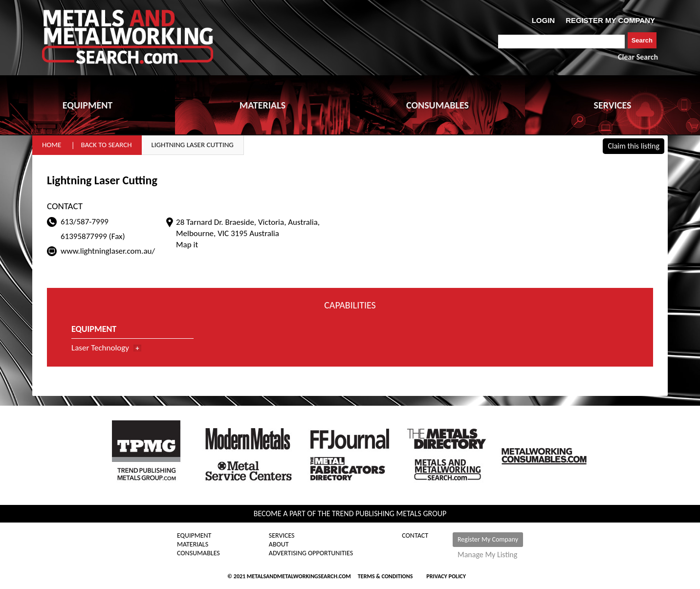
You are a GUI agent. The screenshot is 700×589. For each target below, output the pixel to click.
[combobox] (561, 42)
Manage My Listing (487, 555)
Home (52, 145)
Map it (187, 245)
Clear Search (638, 57)
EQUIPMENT (87, 105)
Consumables (198, 553)
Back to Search (106, 145)
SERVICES (613, 105)
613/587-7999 (85, 222)
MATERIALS (262, 105)
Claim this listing (634, 146)
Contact (415, 536)
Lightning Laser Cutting (193, 145)
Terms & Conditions (385, 576)
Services (282, 536)
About (279, 545)
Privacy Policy (446, 576)
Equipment (194, 536)
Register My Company (488, 539)
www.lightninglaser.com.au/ (108, 251)
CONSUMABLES (437, 105)
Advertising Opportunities (311, 553)
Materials (193, 545)
